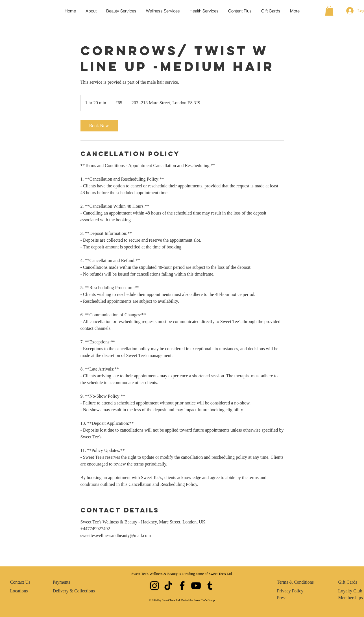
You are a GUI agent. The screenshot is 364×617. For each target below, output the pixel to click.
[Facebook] (182, 586)
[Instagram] (154, 586)
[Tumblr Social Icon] (210, 586)
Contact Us (20, 582)
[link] (99, 126)
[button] (329, 11)
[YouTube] (196, 586)
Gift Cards (348, 582)
